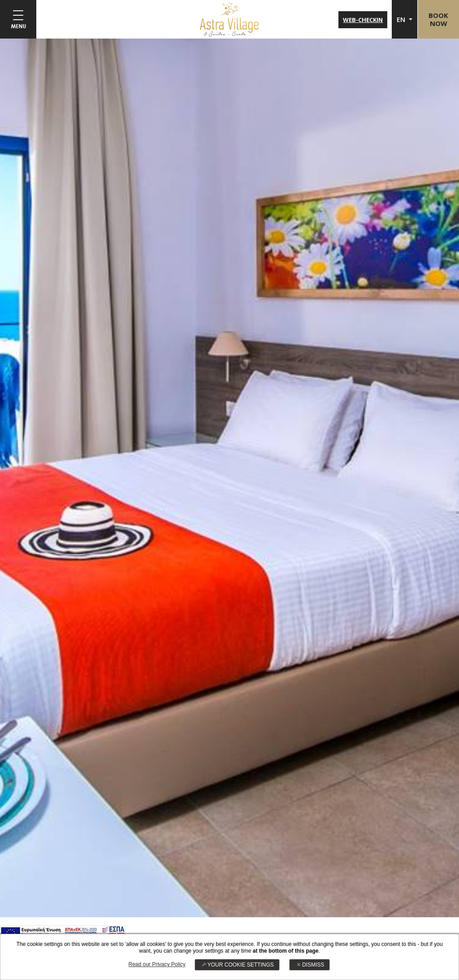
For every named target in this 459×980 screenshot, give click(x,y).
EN (401, 19)
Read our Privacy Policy (157, 964)
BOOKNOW (438, 19)
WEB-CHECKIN (362, 20)
